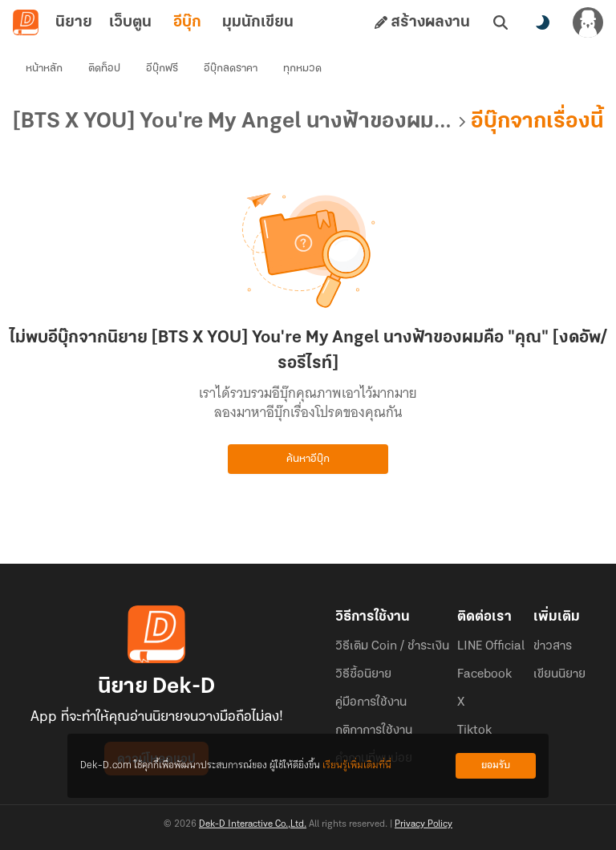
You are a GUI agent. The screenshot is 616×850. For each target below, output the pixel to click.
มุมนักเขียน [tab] (258, 22)
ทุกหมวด (302, 69)
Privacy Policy (423, 824)
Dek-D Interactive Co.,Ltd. (253, 824)
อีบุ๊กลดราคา (231, 69)
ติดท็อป (104, 69)
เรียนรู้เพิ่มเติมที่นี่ (357, 765)
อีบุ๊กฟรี (162, 69)
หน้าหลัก (44, 69)
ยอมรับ (496, 765)
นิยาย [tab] (74, 22)
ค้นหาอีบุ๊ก (308, 459)
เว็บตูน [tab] (130, 22)
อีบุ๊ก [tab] (187, 22)
